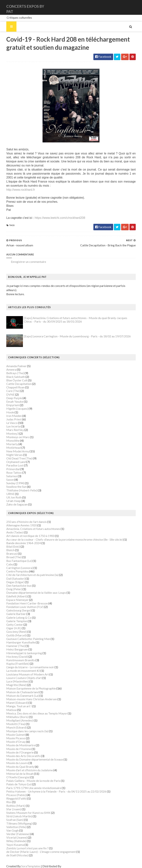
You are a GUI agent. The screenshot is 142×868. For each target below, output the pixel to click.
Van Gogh (8, 827)
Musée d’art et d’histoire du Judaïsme (25, 767)
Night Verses (10, 451)
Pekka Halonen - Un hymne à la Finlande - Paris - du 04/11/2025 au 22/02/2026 (52, 788)
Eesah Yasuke (10, 398)
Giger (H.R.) (9, 625)
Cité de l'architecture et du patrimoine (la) (28, 571)
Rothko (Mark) (11, 802)
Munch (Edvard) (12, 724)
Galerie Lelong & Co (14, 614)
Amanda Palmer (12, 362)
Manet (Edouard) (13, 699)
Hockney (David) (13, 653)
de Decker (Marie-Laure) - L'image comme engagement (37, 848)
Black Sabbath (11, 373)
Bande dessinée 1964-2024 (19, 539)
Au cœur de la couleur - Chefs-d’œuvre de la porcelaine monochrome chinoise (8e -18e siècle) (60, 536)
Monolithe (9, 437)
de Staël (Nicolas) (13, 852)
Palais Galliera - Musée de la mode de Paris (29, 777)
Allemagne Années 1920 (17, 522)
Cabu (5, 561)
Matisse (7, 706)
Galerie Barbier (12, 610)
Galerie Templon (12, 617)
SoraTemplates (26, 863)
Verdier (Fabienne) (14, 830)
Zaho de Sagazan (12, 501)
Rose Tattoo (10, 469)
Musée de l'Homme (14, 745)
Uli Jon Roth (10, 494)
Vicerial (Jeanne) (12, 834)
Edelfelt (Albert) (12, 593)
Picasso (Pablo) (12, 791)
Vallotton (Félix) (12, 823)
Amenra (7, 366)
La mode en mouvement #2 (19, 667)
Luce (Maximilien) (13, 678)
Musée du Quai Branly (16, 763)
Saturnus (7, 472)
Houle (6, 409)
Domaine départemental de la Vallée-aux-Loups (32, 589)
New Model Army (13, 448)
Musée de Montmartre (16, 742)
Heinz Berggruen (13, 646)
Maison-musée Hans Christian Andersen (27, 696)
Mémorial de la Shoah (15, 770)
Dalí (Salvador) (11, 575)
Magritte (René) (12, 681)
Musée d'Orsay (12, 738)
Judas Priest (10, 416)
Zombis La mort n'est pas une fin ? (23, 845)
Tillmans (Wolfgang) (15, 820)
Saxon (6, 476)
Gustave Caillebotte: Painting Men (24, 635)
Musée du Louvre (13, 760)
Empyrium (8, 401)
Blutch (6, 546)
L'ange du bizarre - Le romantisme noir (26, 664)
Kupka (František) (13, 660)
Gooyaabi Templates (71, 863)
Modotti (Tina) (11, 720)
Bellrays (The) (11, 370)
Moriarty (8, 440)
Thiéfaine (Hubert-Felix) (17, 487)
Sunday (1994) (11, 479)
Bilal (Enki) (9, 543)
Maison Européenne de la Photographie (27, 685)
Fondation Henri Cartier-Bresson (23, 600)
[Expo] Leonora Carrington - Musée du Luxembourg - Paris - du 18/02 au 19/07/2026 (73, 333)
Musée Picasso (11, 735)
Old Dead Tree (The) (15, 455)
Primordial (9, 465)
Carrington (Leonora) (15, 564)
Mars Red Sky (11, 426)
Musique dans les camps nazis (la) (23, 728)
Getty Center (10, 621)
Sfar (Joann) (9, 806)
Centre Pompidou (13, 568)
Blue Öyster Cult (12, 377)
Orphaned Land (12, 458)
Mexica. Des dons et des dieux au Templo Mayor (32, 710)
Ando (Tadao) (10, 529)
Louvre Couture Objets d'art (20, 674)
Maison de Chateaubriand (18, 688)
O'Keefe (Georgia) (14, 774)
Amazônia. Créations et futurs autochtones (29, 525)
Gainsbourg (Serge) (14, 607)
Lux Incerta (9, 423)
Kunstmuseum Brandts (16, 657)
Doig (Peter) (10, 585)
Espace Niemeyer (13, 596)
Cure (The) (9, 387)
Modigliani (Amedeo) (15, 717)
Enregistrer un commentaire (24, 262)
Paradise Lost (10, 462)
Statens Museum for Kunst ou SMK (24, 809)
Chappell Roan (11, 384)
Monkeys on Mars (13, 433)
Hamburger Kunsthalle (16, 639)
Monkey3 (8, 430)
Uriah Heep (9, 497)
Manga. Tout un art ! (15, 703)
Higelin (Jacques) (13, 405)
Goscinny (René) (12, 628)
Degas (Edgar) (11, 578)
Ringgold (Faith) (12, 795)
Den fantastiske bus (14, 582)
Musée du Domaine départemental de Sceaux (30, 756)
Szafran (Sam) (11, 816)
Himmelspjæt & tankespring (20, 649)
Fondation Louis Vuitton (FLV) (21, 603)
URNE (6, 490)
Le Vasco (7, 419)
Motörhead (9, 444)
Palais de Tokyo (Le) (15, 781)
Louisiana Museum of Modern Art (23, 671)
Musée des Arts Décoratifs (19, 752)
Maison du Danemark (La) (18, 692)
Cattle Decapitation (14, 380)
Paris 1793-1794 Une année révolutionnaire (29, 784)
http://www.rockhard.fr (16, 190)
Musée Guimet (11, 731)
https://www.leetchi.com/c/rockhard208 (55, 219)
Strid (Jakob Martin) (15, 813)
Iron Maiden (10, 412)
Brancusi (7, 550)
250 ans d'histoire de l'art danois (22, 518)
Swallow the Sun (12, 483)
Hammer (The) (11, 642)
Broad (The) (10, 554)
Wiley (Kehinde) (12, 838)
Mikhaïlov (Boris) (13, 713)
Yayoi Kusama (11, 841)
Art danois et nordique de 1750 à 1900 (26, 532)
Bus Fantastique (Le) (15, 557)
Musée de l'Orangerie (16, 749)
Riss (4, 799)
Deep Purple (10, 394)
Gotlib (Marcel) (12, 632)
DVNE (6, 391)
